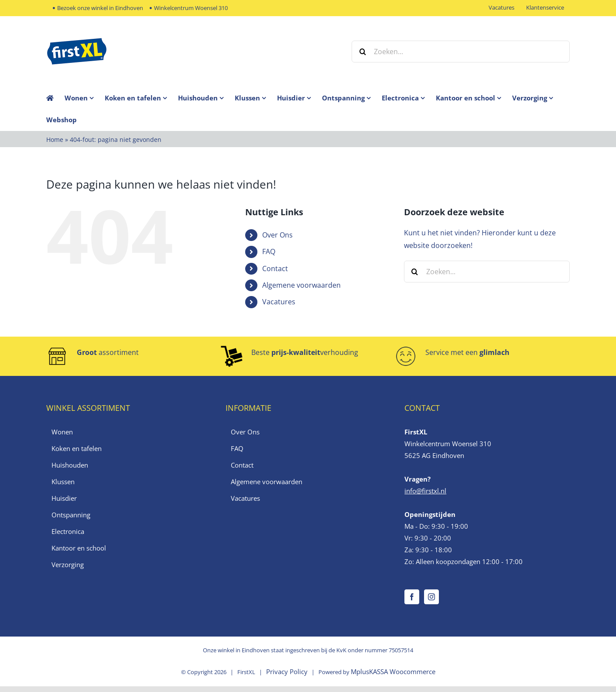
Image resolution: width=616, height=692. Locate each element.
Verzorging (68, 565)
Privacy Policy (287, 671)
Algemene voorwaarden (301, 285)
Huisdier (64, 498)
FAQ (269, 251)
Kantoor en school (79, 548)
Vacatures (279, 302)
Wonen (62, 432)
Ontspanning (71, 515)
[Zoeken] (363, 52)
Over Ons (277, 235)
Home (55, 139)
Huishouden (70, 465)
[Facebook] (412, 597)
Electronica (68, 531)
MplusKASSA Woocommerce (393, 671)
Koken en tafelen (77, 448)
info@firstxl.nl (425, 491)
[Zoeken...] (461, 52)
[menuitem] (85, 98)
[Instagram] (431, 597)
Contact (275, 269)
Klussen (63, 482)
